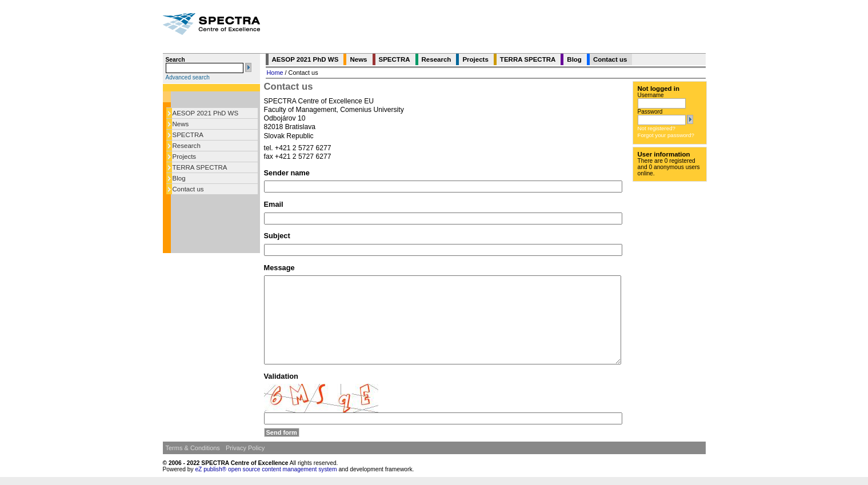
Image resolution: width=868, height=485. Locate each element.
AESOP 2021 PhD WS (206, 113)
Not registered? (657, 128)
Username (651, 95)
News (181, 124)
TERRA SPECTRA (200, 167)
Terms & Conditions (193, 448)
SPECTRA (188, 135)
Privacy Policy (245, 448)
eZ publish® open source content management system (267, 469)
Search (175, 60)
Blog (179, 178)
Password (650, 112)
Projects (185, 157)
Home (275, 73)
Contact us (188, 189)
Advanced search (188, 77)
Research (187, 146)
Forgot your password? (666, 135)
